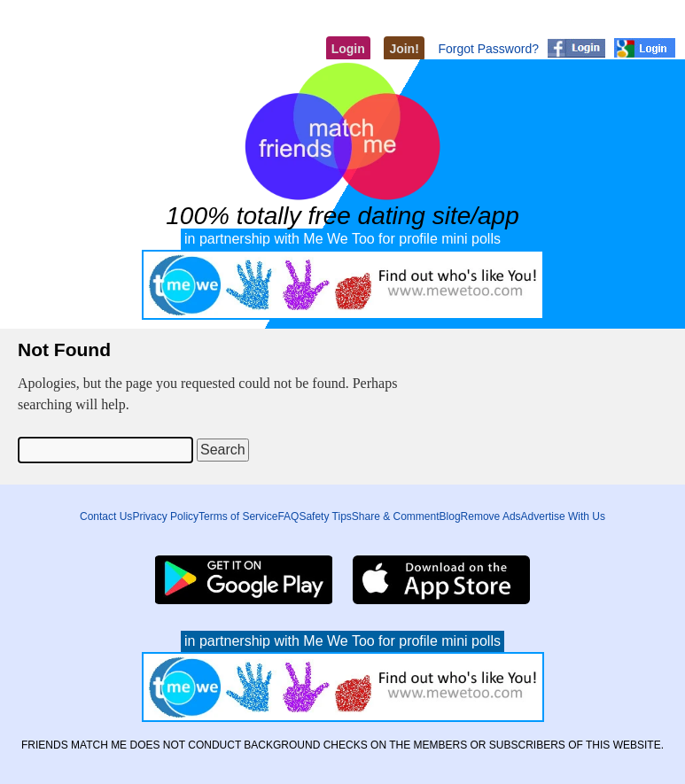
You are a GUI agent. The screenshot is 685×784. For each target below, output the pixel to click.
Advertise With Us (563, 516)
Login (348, 49)
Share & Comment (396, 516)
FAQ (288, 516)
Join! (404, 49)
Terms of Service (238, 516)
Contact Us (106, 516)
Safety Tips (325, 516)
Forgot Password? (488, 49)
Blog (450, 516)
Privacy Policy (165, 516)
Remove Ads (491, 516)
